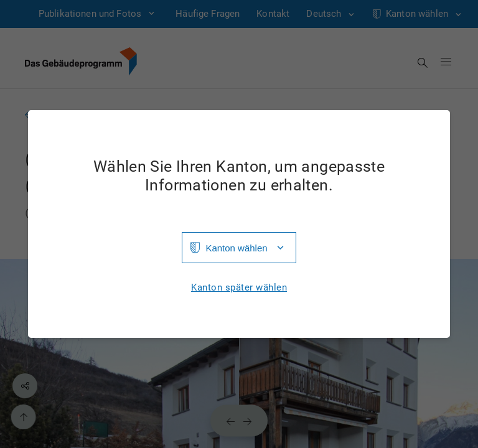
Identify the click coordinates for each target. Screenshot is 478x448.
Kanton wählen (236, 248)
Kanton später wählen (239, 288)
